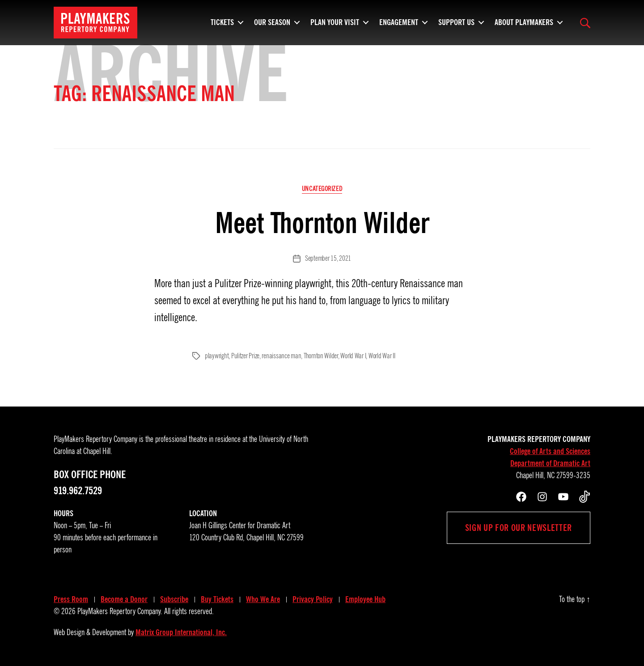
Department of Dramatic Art (550, 463)
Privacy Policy (313, 599)
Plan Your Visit (335, 25)
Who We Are (263, 599)
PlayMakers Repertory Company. (120, 611)
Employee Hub (365, 599)
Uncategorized (322, 189)
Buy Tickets (217, 599)
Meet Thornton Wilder (322, 223)
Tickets (222, 25)
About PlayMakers (524, 25)
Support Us (456, 25)
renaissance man (281, 356)
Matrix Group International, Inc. (181, 632)
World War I (353, 356)
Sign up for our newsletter (519, 528)
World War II (382, 356)
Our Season (272, 25)
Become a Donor (124, 599)
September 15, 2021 (328, 259)
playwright (217, 356)
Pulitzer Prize (245, 356)
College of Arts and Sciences (550, 451)
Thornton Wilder (321, 356)
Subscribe (174, 599)
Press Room (71, 599)
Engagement (399, 25)
